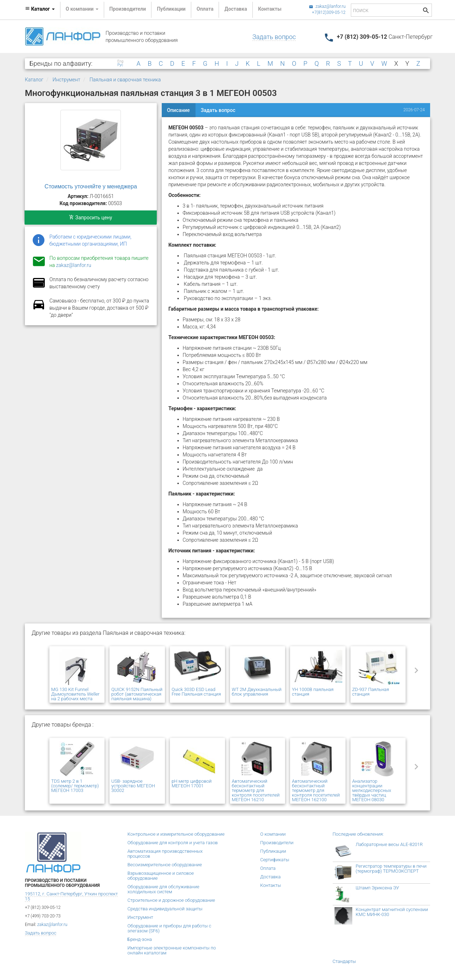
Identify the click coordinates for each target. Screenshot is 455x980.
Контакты (270, 9)
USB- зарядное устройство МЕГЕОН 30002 (133, 786)
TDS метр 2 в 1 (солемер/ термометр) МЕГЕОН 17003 (75, 786)
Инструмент (66, 80)
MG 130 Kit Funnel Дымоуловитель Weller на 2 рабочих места (75, 694)
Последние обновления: (358, 834)
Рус (120, 65)
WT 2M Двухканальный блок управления (257, 692)
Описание (178, 110)
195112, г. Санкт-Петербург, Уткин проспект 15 (71, 896)
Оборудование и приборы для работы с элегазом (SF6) (170, 928)
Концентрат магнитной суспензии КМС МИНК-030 (392, 912)
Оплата (205, 9)
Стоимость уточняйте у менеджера (91, 186)
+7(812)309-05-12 (329, 12)
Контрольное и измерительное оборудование (176, 834)
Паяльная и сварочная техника (125, 80)
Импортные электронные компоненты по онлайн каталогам (172, 950)
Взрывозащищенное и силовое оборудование (161, 876)
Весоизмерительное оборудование (165, 865)
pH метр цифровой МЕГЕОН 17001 (192, 783)
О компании (273, 834)
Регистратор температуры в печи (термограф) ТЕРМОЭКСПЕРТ (391, 869)
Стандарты (344, 961)
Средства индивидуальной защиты (165, 909)
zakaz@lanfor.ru (327, 6)
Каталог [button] (40, 9)
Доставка (235, 9)
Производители (128, 9)
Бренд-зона (140, 939)
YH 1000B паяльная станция (313, 692)
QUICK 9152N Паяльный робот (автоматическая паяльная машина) (137, 694)
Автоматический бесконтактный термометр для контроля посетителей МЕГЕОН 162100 (316, 790)
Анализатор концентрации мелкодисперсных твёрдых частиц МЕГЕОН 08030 (372, 790)
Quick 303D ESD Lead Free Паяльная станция (196, 692)
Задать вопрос (274, 37)
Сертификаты (275, 860)
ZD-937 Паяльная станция (371, 692)
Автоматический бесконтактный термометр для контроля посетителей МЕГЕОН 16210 (256, 790)
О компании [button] (82, 9)
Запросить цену (90, 218)
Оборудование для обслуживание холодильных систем (164, 889)
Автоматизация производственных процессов (165, 854)
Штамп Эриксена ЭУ (378, 888)
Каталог (34, 80)
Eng (120, 61)
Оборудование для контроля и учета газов (173, 843)
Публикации (171, 9)
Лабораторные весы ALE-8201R (389, 844)
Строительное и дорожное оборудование (172, 900)
